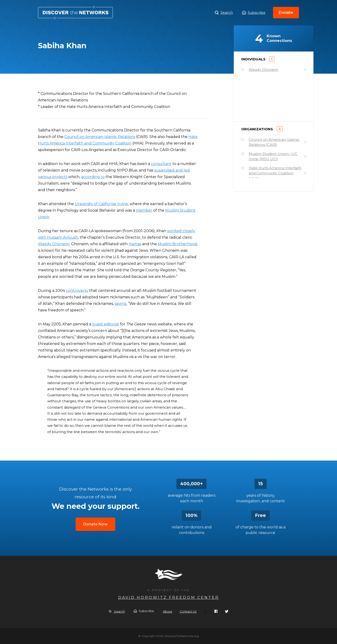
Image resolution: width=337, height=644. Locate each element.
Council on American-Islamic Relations (100, 137)
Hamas (135, 244)
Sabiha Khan (75, 13)
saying (120, 304)
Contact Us (188, 611)
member (144, 210)
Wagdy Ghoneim (54, 244)
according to (93, 177)
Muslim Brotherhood (177, 244)
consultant (161, 164)
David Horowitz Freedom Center (169, 598)
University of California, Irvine (101, 204)
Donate (286, 12)
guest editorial (106, 324)
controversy (77, 291)
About (168, 611)
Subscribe (254, 12)
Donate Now (95, 524)
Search (224, 13)
